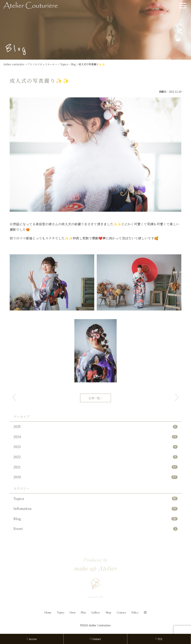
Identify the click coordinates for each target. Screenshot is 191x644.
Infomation (95, 508)
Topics (95, 499)
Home (48, 613)
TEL (159, 639)
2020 (95, 477)
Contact (121, 613)
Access (32, 639)
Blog (95, 519)
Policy (135, 613)
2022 (95, 457)
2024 (95, 437)
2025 (95, 426)
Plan (83, 613)
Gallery (96, 613)
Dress (72, 613)
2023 (95, 447)
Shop (108, 613)
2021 (95, 467)
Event (95, 529)
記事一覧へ (96, 398)
